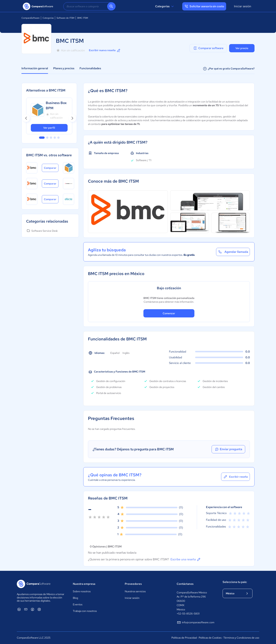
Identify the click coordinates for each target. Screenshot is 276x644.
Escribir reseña (235, 477)
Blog (75, 598)
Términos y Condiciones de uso (241, 638)
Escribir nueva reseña (105, 50)
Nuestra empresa (84, 584)
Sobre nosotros (82, 591)
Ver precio (242, 48)
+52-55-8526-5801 (188, 614)
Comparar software (208, 48)
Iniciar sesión (243, 6)
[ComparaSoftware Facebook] (32, 609)
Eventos (78, 604)
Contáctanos (185, 584)
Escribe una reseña (186, 559)
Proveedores (133, 584)
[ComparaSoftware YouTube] (26, 609)
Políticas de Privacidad (184, 638)
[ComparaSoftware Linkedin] (19, 609)
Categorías (165, 6)
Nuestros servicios (135, 591)
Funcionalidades (90, 68)
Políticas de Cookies (210, 638)
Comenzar (169, 313)
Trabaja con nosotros (85, 611)
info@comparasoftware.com (196, 623)
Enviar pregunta (228, 449)
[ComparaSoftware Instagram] (39, 609)
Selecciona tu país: (235, 582)
